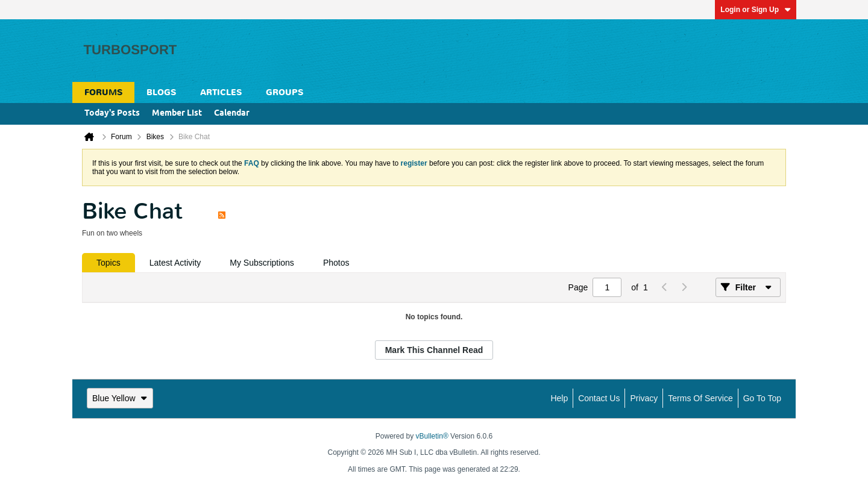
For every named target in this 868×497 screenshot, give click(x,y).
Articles (221, 92)
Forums (103, 92)
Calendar (232, 114)
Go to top (762, 398)
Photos (336, 263)
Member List (177, 114)
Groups (285, 92)
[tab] (108, 263)
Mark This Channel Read (434, 350)
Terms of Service (700, 398)
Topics (108, 263)
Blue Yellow (120, 398)
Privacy (644, 398)
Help (559, 398)
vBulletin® (432, 436)
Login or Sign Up (756, 10)
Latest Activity (175, 263)
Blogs (161, 92)
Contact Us (599, 398)
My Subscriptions (262, 263)
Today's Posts (112, 114)
